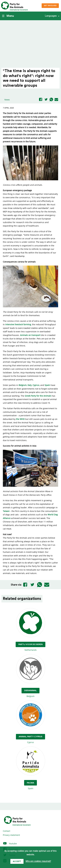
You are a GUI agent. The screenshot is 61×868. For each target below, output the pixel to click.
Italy (30, 385)
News (7, 100)
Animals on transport (30, 335)
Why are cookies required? (38, 861)
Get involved (50, 6)
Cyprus (36, 385)
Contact (7, 831)
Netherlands (30, 630)
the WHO (20, 419)
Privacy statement (11, 835)
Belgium (23, 385)
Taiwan (6, 511)
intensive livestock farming (18, 324)
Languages (51, 16)
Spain (47, 385)
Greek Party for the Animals (38, 396)
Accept (17, 861)
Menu (8, 16)
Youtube (10, 844)
